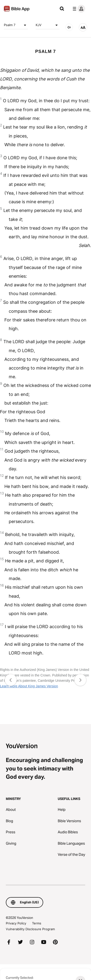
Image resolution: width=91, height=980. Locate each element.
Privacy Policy (16, 923)
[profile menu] (78, 9)
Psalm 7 (16, 25)
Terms (37, 923)
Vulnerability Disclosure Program (30, 929)
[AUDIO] (69, 27)
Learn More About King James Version (29, 686)
